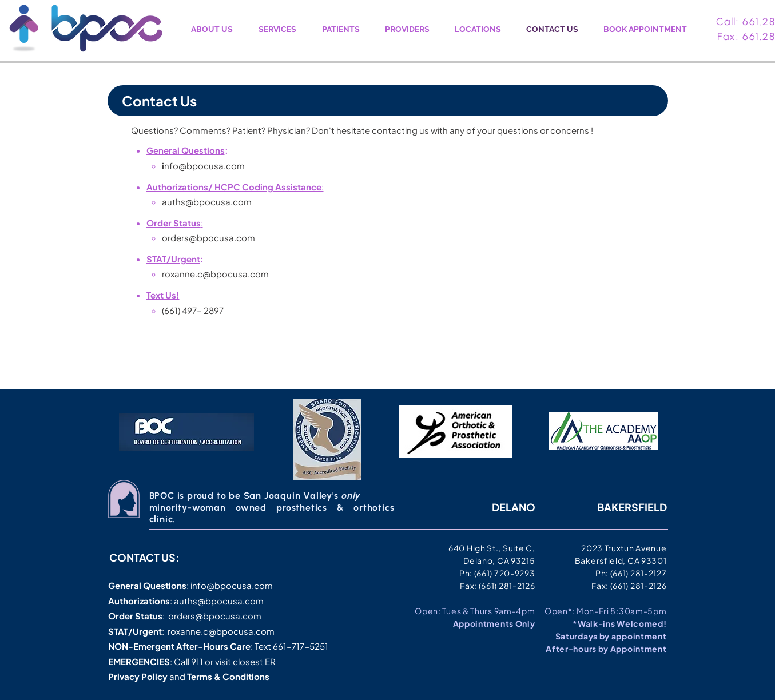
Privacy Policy (138, 676)
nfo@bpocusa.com (204, 166)
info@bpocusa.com (232, 585)
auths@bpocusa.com (207, 202)
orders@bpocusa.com (208, 238)
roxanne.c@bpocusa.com (215, 274)
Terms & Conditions (228, 676)
